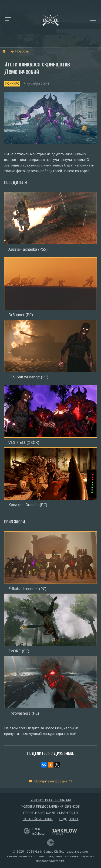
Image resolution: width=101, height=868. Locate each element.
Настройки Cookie (38, 819)
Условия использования (51, 800)
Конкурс (12, 83)
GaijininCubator (35, 831)
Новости (22, 51)
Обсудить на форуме (50, 781)
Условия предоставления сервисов (51, 806)
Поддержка (69, 819)
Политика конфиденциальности (50, 813)
